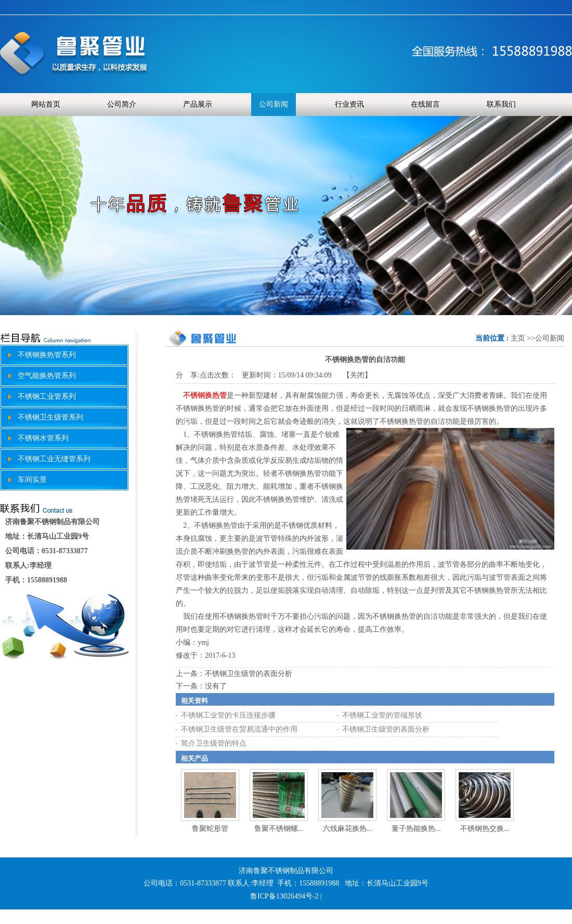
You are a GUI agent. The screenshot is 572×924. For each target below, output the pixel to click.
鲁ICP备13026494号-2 (284, 896)
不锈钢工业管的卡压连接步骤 (228, 715)
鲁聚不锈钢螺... (279, 829)
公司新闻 (550, 338)
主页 (518, 338)
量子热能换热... (416, 829)
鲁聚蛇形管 (210, 829)
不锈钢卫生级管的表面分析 (249, 674)
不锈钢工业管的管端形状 (382, 715)
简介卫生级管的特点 (214, 743)
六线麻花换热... (348, 829)
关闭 (357, 375)
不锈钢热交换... (485, 829)
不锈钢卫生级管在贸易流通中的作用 (239, 729)
